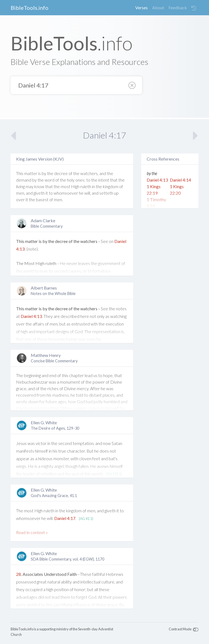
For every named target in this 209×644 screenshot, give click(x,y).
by (44, 173)
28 (19, 574)
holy (71, 180)
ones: (80, 180)
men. (58, 199)
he (81, 193)
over (20, 199)
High (75, 186)
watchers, (89, 173)
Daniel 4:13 (31, 316)
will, (88, 193)
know (39, 186)
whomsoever (66, 193)
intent (104, 180)
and (103, 173)
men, (21, 193)
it (47, 193)
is (39, 173)
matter (31, 173)
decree (61, 173)
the (50, 173)
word (50, 180)
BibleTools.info (30, 8)
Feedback (178, 7)
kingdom (111, 186)
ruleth (86, 186)
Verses (142, 7)
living (20, 186)
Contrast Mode (180, 629)
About (158, 7)
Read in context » (32, 532)
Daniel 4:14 (180, 180)
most (65, 186)
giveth (39, 193)
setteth (106, 193)
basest (42, 199)
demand (24, 180)
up (116, 193)
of (70, 173)
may (30, 186)
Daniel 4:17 (65, 518)
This (20, 173)
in (93, 186)
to (88, 180)
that (114, 180)
